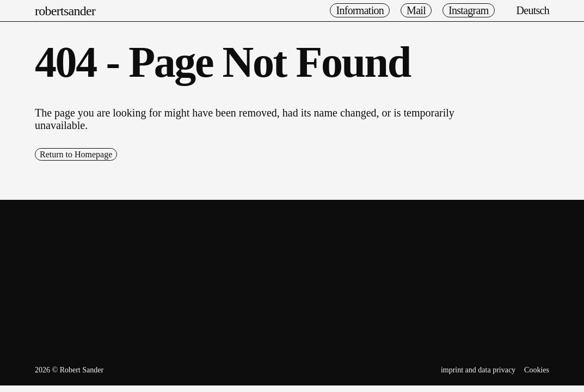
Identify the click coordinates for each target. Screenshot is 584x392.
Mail (416, 10)
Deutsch (533, 10)
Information (360, 10)
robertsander (65, 11)
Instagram (469, 10)
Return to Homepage (76, 154)
